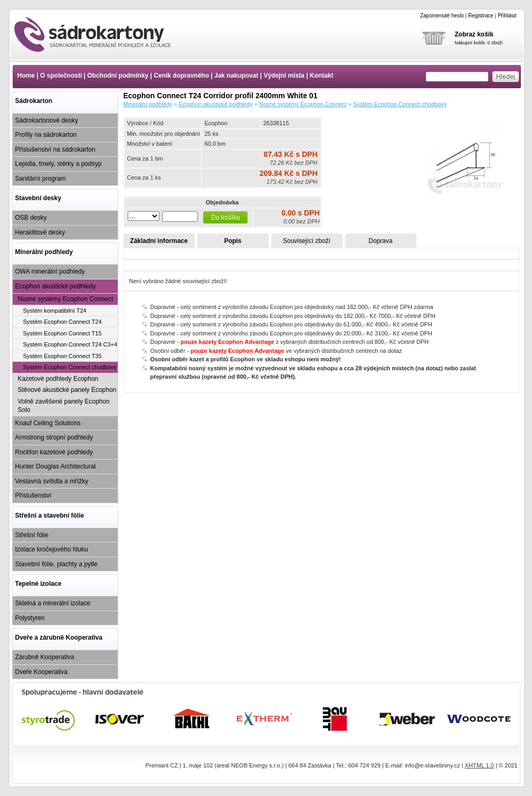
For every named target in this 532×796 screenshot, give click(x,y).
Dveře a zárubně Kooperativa (59, 638)
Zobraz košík (474, 34)
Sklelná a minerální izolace (53, 603)
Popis (233, 241)
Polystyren (30, 618)
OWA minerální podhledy (50, 271)
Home (26, 76)
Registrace (481, 16)
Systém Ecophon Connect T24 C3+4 (70, 344)
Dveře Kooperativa (41, 672)
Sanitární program (41, 179)
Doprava (380, 241)
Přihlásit (507, 16)
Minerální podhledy (44, 252)
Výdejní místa (284, 76)
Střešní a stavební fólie (50, 516)
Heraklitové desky (40, 232)
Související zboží (307, 241)
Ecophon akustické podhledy (56, 286)
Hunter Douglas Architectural (56, 466)
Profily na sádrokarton (46, 135)
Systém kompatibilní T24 (55, 311)
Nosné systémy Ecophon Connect (66, 299)
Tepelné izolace (39, 584)
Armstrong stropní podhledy (54, 437)
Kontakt (322, 76)
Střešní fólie (32, 535)
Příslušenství (34, 495)
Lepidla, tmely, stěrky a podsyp (59, 164)
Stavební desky (38, 198)
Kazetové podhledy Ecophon (58, 379)
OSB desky (31, 218)
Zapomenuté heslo (442, 16)
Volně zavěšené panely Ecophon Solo (64, 406)
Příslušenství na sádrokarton (55, 149)
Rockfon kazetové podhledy (54, 452)
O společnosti (61, 76)
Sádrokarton (34, 101)
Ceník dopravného (181, 76)
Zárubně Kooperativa (45, 657)
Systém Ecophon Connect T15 (63, 333)
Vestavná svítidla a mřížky (52, 481)
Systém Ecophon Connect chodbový (70, 367)
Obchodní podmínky (118, 76)
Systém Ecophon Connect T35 (63, 356)
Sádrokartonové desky (47, 120)
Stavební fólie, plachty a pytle (56, 564)
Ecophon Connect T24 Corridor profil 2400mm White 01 (102, 34)
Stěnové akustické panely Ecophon (67, 390)
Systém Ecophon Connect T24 (63, 322)
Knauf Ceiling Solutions (48, 423)
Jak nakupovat (236, 76)
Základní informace (159, 241)
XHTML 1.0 (479, 765)
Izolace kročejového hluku (52, 549)
